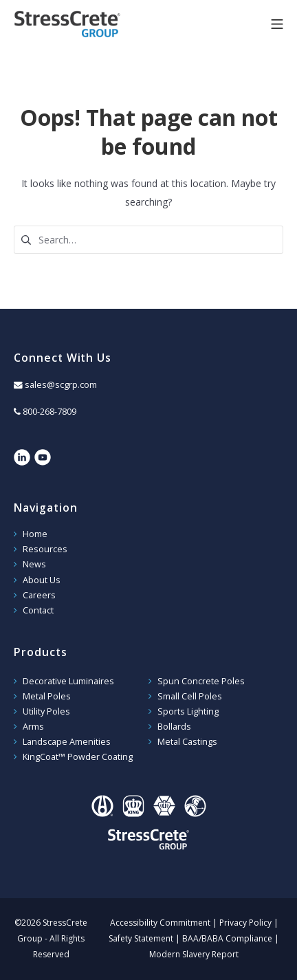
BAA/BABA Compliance (227, 938)
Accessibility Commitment (160, 923)
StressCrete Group (89, 24)
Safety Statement (141, 938)
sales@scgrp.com (61, 385)
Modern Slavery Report (194, 954)
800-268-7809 (49, 412)
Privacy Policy (245, 923)
